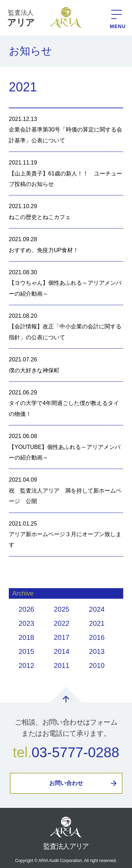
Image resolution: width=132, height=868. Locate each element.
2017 (62, 637)
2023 (27, 623)
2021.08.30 (66, 284)
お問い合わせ (66, 783)
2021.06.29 (66, 404)
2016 (97, 637)
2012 (27, 666)
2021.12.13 (66, 131)
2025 (62, 609)
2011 (62, 666)
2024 (97, 609)
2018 (27, 637)
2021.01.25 (66, 536)
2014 (62, 651)
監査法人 (21, 19)
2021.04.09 (66, 492)
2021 (97, 623)
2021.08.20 (66, 328)
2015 (27, 651)
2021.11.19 (66, 175)
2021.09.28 (66, 246)
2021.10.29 (66, 213)
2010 (97, 666)
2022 (62, 623)
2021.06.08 (66, 448)
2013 (97, 651)
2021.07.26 (66, 366)
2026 (27, 609)
